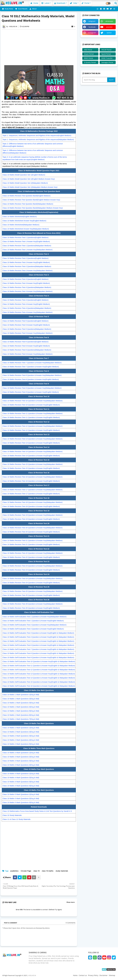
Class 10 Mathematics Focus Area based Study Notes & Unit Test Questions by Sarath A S (37, 811)
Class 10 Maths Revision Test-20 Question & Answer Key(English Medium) (31, 532)
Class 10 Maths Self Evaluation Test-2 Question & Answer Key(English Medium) (33, 629)
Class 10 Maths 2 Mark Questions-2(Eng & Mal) (21, 732)
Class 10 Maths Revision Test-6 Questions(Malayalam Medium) (27, 350)
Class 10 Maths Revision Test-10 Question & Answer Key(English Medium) (31, 405)
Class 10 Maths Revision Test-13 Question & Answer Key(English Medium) (31, 443)
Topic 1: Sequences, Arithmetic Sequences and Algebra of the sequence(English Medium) (37, 135)
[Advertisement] (40, 47)
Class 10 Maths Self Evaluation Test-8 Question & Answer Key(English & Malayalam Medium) (38, 653)
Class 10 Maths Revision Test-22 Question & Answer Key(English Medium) (31, 557)
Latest (45, 3)
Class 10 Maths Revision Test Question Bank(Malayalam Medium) (28, 204)
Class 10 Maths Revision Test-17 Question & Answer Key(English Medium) (31, 494)
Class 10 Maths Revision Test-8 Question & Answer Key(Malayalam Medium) (32, 375)
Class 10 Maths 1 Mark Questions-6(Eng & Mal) (21, 715)
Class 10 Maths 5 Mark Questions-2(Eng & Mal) (21, 798)
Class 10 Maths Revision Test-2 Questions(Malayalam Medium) (27, 266)
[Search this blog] (95, 80)
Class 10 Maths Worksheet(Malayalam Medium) (21, 225)
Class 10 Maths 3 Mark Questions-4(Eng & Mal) (21, 765)
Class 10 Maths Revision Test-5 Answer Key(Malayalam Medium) (27, 333)
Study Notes (8, 9)
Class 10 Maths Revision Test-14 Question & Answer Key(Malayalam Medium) (32, 451)
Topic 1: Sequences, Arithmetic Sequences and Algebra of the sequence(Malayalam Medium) (38, 139)
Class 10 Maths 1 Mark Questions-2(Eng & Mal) (21, 699)
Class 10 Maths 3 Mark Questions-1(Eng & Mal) (21, 753)
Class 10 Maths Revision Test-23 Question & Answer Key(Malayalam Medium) (32, 566)
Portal (86, 3)
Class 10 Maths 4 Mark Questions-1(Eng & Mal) (21, 774)
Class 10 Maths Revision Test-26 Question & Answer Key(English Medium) (31, 608)
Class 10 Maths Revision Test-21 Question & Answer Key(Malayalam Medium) (32, 540)
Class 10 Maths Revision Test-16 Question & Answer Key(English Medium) (31, 481)
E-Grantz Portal (90, 62)
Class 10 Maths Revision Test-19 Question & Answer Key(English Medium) (31, 519)
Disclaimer (104, 975)
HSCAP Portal (106, 50)
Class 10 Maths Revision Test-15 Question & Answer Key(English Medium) (31, 468)
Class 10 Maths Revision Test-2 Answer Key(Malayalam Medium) (27, 271)
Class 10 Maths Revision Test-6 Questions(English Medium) (25, 342)
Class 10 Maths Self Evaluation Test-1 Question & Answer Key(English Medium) (33, 621)
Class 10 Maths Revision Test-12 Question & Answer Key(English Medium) (31, 430)
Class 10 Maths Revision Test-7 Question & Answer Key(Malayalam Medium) (32, 363)
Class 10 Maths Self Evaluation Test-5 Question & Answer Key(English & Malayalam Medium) (38, 641)
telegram (92, 21)
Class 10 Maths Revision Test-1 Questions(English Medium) (25, 237)
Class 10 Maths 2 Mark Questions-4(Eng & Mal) (21, 740)
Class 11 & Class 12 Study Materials (17, 819)
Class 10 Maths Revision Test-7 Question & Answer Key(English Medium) (31, 367)
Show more (71, 902)
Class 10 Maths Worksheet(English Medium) (20, 216)
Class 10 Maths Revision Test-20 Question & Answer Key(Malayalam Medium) (32, 528)
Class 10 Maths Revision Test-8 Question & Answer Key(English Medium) (31, 379)
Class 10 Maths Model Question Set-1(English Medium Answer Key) (29, 179)
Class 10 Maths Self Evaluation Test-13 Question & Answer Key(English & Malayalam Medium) (39, 674)
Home (34, 3)
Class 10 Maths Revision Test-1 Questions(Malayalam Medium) (27, 246)
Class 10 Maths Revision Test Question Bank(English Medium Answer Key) (31, 200)
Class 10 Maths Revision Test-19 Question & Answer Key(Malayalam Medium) (32, 515)
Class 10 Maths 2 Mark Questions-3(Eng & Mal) (21, 736)
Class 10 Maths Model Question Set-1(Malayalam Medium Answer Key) (30, 187)
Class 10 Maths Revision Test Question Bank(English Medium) (27, 196)
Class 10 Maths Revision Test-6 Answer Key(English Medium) (26, 346)
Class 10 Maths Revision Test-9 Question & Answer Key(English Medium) (31, 392)
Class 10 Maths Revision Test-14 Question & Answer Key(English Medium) (31, 456)
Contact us (83, 975)
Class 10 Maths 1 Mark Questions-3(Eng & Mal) (21, 703)
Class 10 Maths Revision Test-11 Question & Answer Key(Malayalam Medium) (32, 413)
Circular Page (26, 871)
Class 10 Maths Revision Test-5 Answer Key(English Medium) (26, 325)
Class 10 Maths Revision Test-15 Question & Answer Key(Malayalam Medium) (32, 464)
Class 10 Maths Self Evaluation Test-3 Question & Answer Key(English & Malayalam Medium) (38, 633)
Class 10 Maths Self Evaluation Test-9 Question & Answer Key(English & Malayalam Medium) (38, 657)
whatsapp (109, 21)
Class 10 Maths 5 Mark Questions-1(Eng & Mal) (21, 794)
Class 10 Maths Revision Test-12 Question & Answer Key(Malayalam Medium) (32, 426)
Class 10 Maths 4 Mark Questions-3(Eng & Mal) (21, 782)
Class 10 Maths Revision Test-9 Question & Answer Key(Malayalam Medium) (32, 388)
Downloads (60, 3)
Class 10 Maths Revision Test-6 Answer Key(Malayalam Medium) (27, 354)
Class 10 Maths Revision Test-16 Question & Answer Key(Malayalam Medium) (32, 477)
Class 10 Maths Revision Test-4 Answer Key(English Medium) (26, 304)
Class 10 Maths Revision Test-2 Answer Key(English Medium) (26, 262)
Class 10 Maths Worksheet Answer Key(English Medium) (24, 221)
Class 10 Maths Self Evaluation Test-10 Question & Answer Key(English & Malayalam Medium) (39, 661)
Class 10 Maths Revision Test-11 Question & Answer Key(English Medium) (31, 417)
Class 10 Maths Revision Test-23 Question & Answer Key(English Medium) (31, 570)
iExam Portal (89, 54)
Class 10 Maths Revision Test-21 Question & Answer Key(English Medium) (31, 544)
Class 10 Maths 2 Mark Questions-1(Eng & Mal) (21, 728)
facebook (92, 27)
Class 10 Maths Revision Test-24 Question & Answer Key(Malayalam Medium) (32, 578)
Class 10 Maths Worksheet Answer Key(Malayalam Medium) (26, 229)
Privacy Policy (93, 975)
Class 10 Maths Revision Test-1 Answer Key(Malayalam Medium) (27, 250)
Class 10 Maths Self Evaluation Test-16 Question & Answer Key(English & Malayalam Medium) (39, 686)
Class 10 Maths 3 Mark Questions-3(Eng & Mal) (21, 761)
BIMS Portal (89, 58)
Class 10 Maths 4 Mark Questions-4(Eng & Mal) (21, 786)
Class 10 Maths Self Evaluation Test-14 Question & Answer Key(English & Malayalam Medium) (39, 678)
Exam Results (21, 9)
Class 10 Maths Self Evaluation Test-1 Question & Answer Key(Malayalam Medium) (34, 617)
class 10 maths (48, 871)
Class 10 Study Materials (12, 815)
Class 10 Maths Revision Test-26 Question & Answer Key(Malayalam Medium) (32, 604)
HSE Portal (88, 50)
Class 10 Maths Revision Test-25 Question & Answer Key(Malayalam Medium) (32, 591)
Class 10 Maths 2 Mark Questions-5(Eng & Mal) (21, 744)
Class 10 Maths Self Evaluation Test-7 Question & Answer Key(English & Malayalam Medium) (38, 649)
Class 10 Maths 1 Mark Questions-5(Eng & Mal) (21, 711)
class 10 (36, 871)
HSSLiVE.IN (32, 975)
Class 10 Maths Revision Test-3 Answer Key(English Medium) (26, 283)
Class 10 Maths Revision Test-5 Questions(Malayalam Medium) (27, 329)
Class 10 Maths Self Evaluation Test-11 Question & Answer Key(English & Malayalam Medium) (39, 666)
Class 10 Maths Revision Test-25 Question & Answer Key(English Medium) (31, 595)
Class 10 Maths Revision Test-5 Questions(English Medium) (25, 321)
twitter (109, 33)
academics (14, 871)
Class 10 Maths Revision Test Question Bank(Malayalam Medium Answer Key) (33, 208)
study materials (62, 871)
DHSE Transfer (107, 58)
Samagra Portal (107, 62)
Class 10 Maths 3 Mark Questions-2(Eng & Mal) (21, 757)
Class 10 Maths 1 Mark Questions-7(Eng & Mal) (21, 719)
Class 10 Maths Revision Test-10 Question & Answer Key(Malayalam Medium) (32, 401)
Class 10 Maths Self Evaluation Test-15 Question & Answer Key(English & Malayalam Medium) (39, 682)
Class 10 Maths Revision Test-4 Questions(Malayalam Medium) (27, 308)
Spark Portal (106, 54)
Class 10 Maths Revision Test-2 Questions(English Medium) (25, 258)
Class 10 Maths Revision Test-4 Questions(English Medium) (25, 300)
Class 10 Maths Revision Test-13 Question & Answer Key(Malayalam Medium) (32, 439)
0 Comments (71, 923)
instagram (92, 33)
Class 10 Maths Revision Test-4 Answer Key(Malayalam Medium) (27, 312)
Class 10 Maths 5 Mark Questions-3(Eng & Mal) (21, 802)
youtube (109, 27)
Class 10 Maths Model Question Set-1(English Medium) (24, 175)
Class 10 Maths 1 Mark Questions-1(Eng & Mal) (21, 695)
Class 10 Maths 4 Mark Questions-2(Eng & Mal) (21, 778)
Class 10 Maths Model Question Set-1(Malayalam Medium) (25, 183)
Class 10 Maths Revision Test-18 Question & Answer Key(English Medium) (31, 506)
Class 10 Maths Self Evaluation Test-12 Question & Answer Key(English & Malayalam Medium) (39, 670)
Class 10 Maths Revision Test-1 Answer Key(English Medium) (26, 241)
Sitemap (112, 975)
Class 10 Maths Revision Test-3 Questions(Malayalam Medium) (27, 287)
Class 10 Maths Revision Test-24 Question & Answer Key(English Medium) (31, 583)
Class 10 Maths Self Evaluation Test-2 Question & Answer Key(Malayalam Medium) (34, 625)
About (33, 9)
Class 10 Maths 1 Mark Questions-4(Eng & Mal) (21, 707)
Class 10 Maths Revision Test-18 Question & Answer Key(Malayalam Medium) (32, 502)
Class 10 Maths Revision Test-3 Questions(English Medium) (25, 279)
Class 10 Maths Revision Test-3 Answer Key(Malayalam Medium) (27, 291)
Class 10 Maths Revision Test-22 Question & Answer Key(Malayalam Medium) (32, 553)
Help (74, 3)
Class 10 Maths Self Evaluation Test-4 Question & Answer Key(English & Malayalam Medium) (38, 637)
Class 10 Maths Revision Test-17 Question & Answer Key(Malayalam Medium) (32, 490)
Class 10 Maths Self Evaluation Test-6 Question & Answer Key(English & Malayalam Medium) (38, 645)
